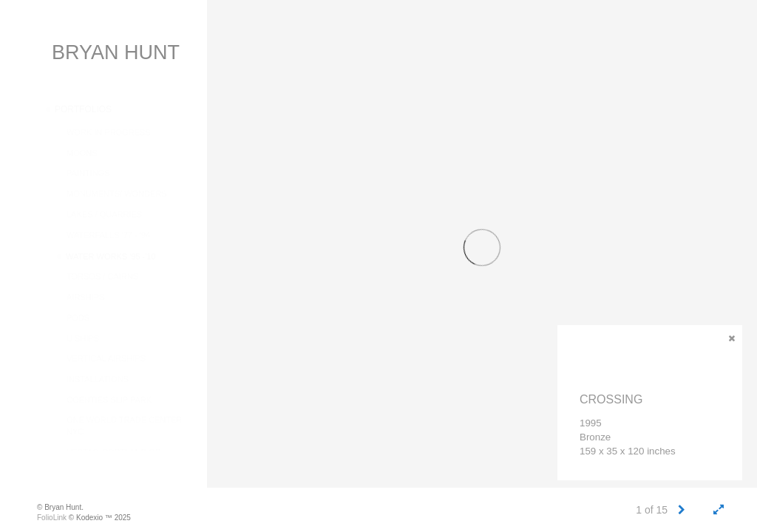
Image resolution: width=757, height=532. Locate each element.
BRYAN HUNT (116, 52)
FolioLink (52, 518)
